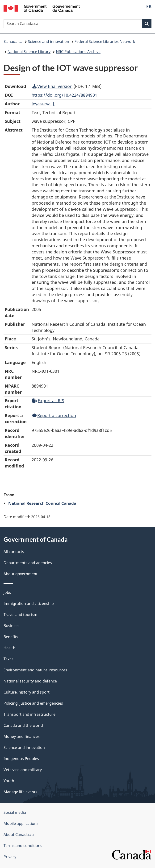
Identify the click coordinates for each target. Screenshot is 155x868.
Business (11, 626)
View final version (52, 86)
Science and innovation (48, 41)
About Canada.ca (19, 835)
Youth (9, 781)
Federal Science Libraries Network (105, 41)
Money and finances (22, 736)
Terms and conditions (23, 846)
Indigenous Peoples (21, 759)
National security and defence (30, 681)
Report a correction (54, 415)
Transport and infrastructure (29, 714)
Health (9, 648)
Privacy (10, 857)
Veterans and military (23, 770)
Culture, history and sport (27, 692)
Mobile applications (21, 823)
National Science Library (29, 52)
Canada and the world (23, 725)
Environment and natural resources (35, 670)
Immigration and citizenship (29, 603)
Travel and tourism (20, 615)
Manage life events (20, 792)
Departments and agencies (28, 563)
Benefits (11, 637)
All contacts (14, 552)
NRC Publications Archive (78, 52)
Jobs (7, 592)
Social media (15, 812)
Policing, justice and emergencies (33, 703)
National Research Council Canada (42, 503)
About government (21, 574)
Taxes (8, 659)
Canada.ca (13, 41)
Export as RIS (48, 401)
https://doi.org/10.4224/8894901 (64, 95)
